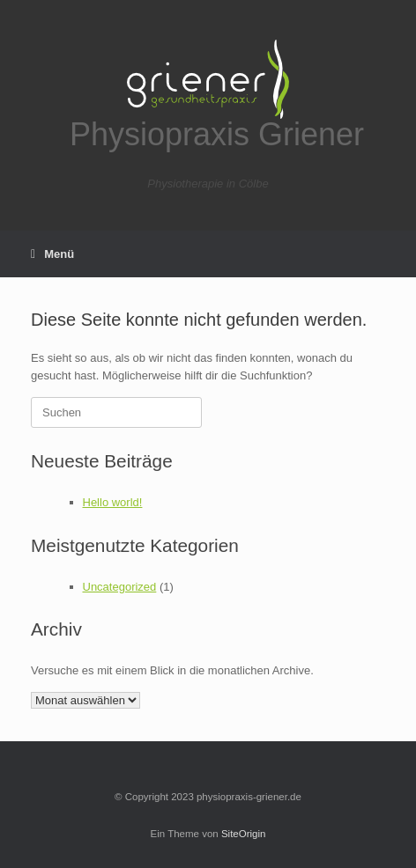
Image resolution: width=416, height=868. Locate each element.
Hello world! (113, 502)
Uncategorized (120, 587)
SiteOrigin (244, 834)
